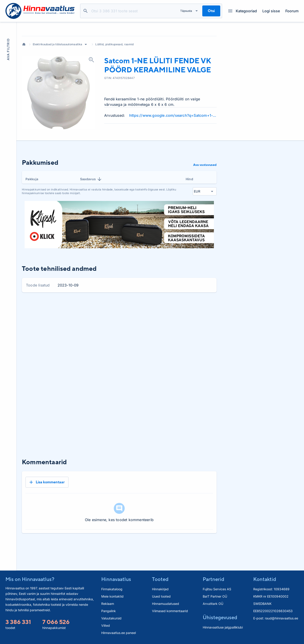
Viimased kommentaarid (170, 611)
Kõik (210, 342)
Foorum (292, 11)
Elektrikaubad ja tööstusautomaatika (57, 79)
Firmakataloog (112, 589)
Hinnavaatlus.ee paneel (119, 633)
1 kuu (158, 342)
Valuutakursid (111, 618)
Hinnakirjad (160, 589)
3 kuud (175, 342)
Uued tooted (161, 597)
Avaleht (24, 79)
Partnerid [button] (213, 579)
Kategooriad (243, 11)
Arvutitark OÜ (213, 604)
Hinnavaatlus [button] (116, 579)
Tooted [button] (160, 579)
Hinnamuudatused (166, 604)
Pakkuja (32, 213)
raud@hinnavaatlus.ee (281, 618)
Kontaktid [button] (265, 579)
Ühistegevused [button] (220, 618)
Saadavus (91, 213)
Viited (106, 626)
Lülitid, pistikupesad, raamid (114, 79)
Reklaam (108, 604)
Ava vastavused (205, 199)
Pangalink (109, 611)
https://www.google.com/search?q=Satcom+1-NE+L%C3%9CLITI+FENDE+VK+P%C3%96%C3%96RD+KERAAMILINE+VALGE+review (173, 150)
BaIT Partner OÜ (215, 597)
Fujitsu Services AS (217, 589)
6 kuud (193, 342)
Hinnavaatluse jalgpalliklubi (223, 628)
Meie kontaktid (112, 597)
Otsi (86, 11)
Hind (189, 213)
